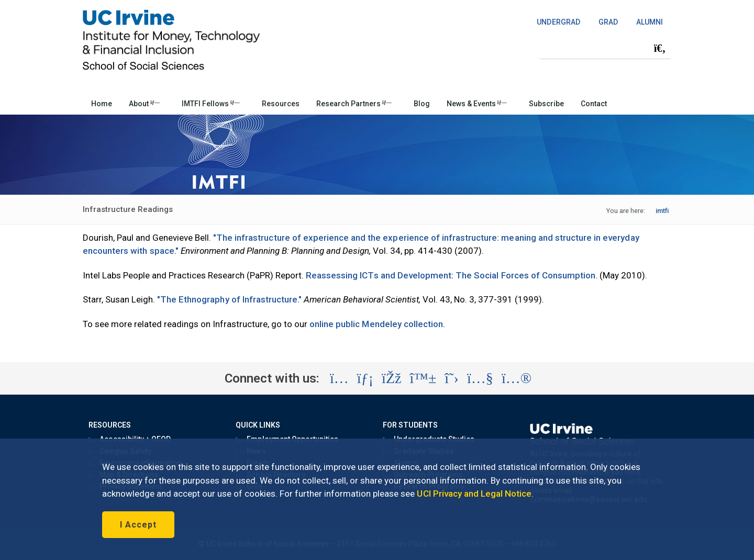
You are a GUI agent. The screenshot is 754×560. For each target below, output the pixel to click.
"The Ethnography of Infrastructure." (229, 299)
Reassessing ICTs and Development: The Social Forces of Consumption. (452, 275)
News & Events (477, 104)
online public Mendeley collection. (377, 324)
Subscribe (546, 104)
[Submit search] (660, 48)
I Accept (138, 525)
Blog (422, 104)
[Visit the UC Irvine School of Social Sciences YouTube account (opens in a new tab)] (480, 378)
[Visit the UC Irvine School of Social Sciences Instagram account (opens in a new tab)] (339, 378)
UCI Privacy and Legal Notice (474, 494)
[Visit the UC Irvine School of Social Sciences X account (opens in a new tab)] (452, 378)
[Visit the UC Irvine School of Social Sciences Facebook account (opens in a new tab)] (391, 378)
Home (102, 104)
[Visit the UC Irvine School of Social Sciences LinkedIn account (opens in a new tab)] (365, 378)
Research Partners (354, 104)
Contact (594, 104)
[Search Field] (605, 48)
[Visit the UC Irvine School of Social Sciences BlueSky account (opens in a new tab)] (423, 378)
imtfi (662, 211)
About (144, 104)
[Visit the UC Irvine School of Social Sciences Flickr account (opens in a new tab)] (517, 378)
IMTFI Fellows (211, 104)
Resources (281, 104)
